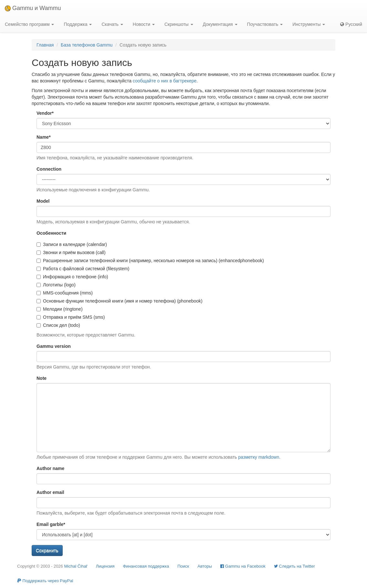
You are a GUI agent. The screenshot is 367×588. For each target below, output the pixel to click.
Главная (45, 45)
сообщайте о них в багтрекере (165, 81)
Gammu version (54, 346)
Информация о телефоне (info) (72, 277)
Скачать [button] (112, 24)
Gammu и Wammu (33, 8)
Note (42, 378)
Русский (351, 24)
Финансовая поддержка (146, 566)
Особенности (51, 233)
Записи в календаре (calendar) (72, 244)
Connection (49, 169)
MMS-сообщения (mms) (65, 293)
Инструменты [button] (309, 24)
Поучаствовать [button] (265, 24)
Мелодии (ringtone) (60, 309)
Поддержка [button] (78, 24)
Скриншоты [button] (179, 24)
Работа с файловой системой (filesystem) (83, 269)
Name (44, 137)
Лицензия (105, 566)
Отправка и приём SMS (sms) (71, 317)
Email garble (51, 524)
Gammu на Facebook (243, 566)
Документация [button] (220, 24)
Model (43, 201)
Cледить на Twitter (294, 566)
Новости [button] (144, 24)
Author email (50, 492)
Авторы (205, 566)
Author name (50, 468)
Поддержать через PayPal (45, 581)
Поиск (183, 566)
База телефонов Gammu (87, 45)
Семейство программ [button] (29, 24)
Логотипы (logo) (56, 285)
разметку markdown (259, 457)
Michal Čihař (76, 566)
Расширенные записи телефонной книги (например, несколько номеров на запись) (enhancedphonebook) (150, 261)
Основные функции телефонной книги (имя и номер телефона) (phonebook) (120, 301)
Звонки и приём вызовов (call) (71, 252)
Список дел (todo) (58, 325)
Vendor (45, 113)
